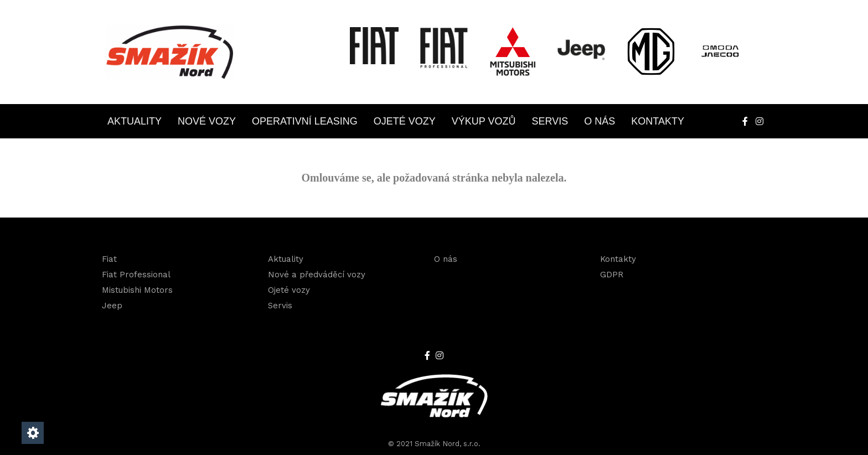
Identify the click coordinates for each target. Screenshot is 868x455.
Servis (550, 121)
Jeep (112, 306)
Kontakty (658, 121)
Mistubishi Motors (137, 290)
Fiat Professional (136, 275)
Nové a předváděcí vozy (317, 275)
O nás (600, 121)
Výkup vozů (484, 121)
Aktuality (135, 121)
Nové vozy (207, 121)
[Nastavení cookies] (33, 433)
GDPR (612, 275)
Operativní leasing (305, 121)
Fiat (109, 259)
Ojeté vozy (405, 121)
